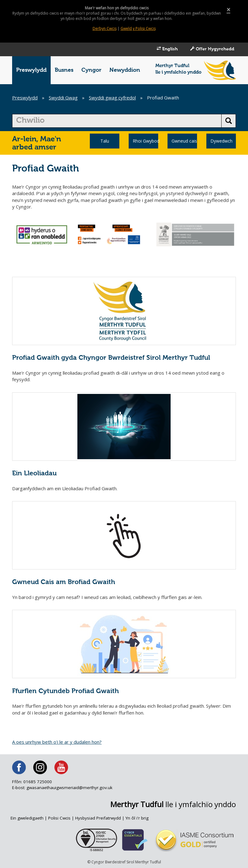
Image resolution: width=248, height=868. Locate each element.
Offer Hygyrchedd (212, 49)
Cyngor (91, 70)
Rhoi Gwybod (145, 141)
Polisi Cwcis (59, 818)
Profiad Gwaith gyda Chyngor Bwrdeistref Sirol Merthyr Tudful (111, 358)
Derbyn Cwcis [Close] (105, 28)
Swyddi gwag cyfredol (112, 98)
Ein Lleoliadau (34, 474)
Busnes (64, 70)
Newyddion (125, 70)
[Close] (228, 10)
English (167, 49)
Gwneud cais (184, 141)
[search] (117, 121)
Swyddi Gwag (63, 98)
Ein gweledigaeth (27, 818)
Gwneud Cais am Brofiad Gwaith (64, 582)
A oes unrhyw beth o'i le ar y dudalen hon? (57, 742)
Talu (105, 141)
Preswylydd (31, 70)
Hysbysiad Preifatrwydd (98, 818)
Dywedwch (221, 141)
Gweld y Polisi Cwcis (138, 28)
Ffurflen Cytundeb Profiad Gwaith (65, 691)
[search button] (229, 121)
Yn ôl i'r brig (137, 818)
